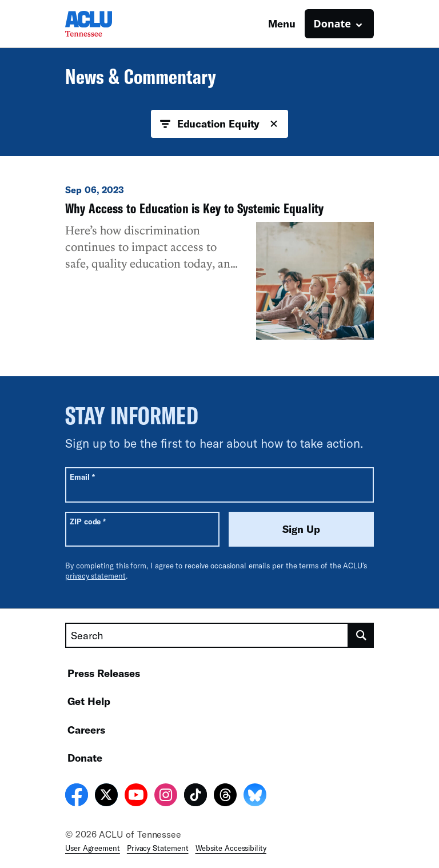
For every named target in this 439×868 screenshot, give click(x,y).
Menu (282, 23)
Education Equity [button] (220, 124)
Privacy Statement (158, 848)
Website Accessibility (231, 848)
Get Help (89, 701)
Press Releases (104, 673)
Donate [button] (332, 23)
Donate (85, 758)
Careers (86, 730)
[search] (361, 635)
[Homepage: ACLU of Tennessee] (105, 24)
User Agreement (93, 848)
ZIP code (88, 521)
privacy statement (95, 576)
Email (82, 477)
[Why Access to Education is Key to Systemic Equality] (219, 262)
